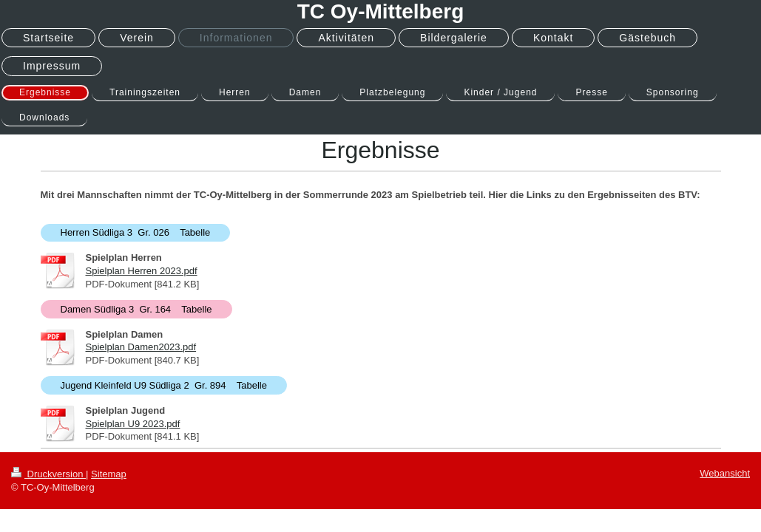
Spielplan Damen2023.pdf (141, 347)
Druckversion (48, 474)
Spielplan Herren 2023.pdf (142, 271)
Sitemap (109, 474)
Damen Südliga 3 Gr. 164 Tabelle (136, 309)
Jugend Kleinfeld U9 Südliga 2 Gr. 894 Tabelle (164, 385)
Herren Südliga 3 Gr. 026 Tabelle (136, 232)
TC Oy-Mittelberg (381, 11)
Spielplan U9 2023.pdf (133, 424)
